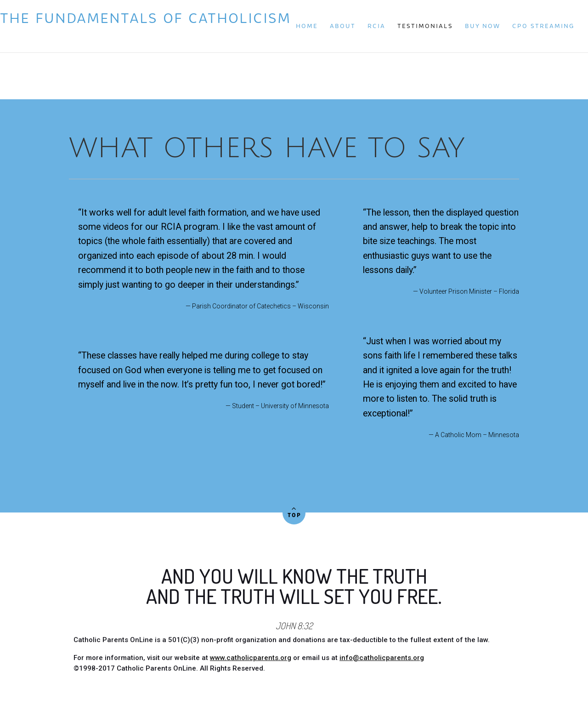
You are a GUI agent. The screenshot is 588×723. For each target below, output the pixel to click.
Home (307, 26)
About (343, 26)
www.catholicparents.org (251, 658)
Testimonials (425, 26)
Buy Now (483, 26)
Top (294, 511)
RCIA (376, 26)
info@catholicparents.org (382, 658)
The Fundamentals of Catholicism (105, 25)
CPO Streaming (543, 26)
